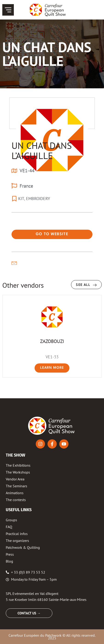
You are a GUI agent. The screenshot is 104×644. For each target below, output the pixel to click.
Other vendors (23, 285)
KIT (21, 199)
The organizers (17, 541)
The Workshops (18, 472)
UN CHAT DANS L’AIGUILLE (42, 151)
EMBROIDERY (38, 199)
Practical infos (17, 534)
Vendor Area (15, 479)
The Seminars (16, 486)
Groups (11, 520)
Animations (15, 493)
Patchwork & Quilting (23, 547)
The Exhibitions (18, 465)
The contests (16, 500)
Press (10, 554)
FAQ (9, 527)
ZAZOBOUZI (52, 341)
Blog (9, 561)
